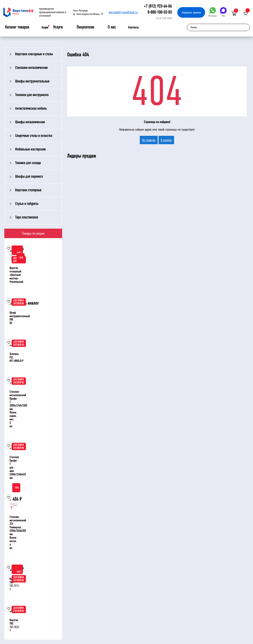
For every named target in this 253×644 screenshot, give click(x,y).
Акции (45, 27)
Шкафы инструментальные (32, 81)
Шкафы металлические (30, 122)
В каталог (166, 140)
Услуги (58, 27)
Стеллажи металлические (31, 68)
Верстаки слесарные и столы (34, 54)
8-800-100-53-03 (160, 12)
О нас (112, 27)
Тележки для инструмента (32, 95)
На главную (149, 140)
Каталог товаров (17, 27)
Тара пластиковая (27, 217)
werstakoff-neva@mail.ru (123, 12)
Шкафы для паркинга (29, 176)
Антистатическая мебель (31, 108)
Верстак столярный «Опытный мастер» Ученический (16, 275)
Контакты (133, 27)
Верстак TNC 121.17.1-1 (15, 584)
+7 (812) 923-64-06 (158, 6)
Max (223, 12)
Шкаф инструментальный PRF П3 (20, 318)
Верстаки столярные (28, 190)
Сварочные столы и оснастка (34, 136)
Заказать (191, 12)
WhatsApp (213, 12)
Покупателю (85, 27)
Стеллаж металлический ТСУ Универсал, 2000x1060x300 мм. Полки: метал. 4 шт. (18, 532)
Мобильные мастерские (30, 149)
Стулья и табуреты (27, 204)
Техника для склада (28, 163)
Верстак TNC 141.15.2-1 (15, 625)
